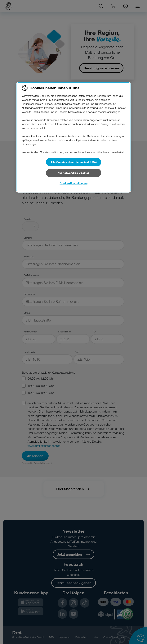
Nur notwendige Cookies (73, 173)
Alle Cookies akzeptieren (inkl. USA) (74, 162)
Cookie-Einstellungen (74, 183)
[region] (73, 137)
